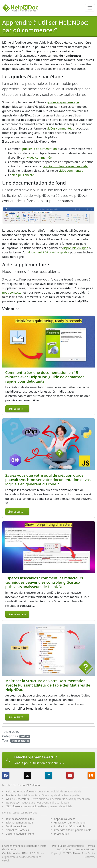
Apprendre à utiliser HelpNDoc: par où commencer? (45, 26)
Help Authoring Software (20, 791)
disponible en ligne (75, 248)
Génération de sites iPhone (70, 822)
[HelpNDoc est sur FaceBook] (6, 775)
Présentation (62, 834)
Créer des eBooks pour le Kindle (73, 830)
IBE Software (13, 806)
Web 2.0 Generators (17, 799)
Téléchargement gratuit (19, 822)
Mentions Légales (85, 849)
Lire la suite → (17, 409)
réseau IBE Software (29, 785)
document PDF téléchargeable (49, 252)
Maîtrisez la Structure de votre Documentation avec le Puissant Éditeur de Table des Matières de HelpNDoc (48, 685)
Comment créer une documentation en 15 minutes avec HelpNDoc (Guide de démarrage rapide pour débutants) (45, 377)
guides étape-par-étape (63, 102)
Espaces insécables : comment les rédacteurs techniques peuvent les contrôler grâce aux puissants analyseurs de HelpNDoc (44, 582)
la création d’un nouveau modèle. (66, 166)
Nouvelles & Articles (17, 830)
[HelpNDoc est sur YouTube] (70, 775)
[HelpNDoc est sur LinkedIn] (48, 775)
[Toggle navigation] (90, 8)
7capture (11, 795)
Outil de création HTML (16, 853)
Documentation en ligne (20, 834)
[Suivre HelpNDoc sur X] (27, 775)
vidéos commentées (60, 128)
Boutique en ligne (16, 826)
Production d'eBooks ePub (69, 826)
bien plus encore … (24, 175)
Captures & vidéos (65, 819)
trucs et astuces (20, 741)
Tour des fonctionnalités (20, 819)
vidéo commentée (39, 158)
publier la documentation (40, 149)
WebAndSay (13, 803)
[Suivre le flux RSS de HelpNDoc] (91, 775)
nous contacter (12, 292)
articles (25, 736)
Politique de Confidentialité (68, 846)
